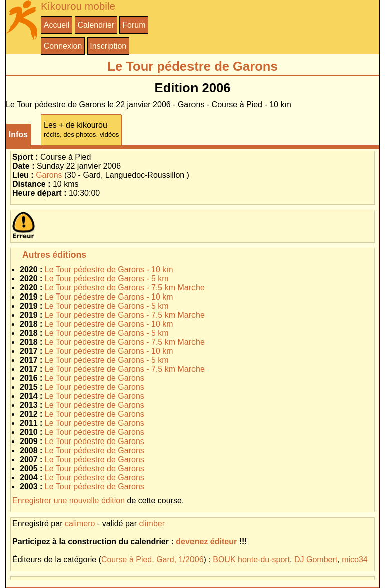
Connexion (63, 46)
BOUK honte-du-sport (251, 560)
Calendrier (96, 25)
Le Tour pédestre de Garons (94, 378)
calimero (80, 524)
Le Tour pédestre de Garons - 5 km (107, 279)
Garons (49, 175)
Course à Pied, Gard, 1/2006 (152, 560)
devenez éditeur (206, 542)
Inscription (108, 46)
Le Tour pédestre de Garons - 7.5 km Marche (125, 288)
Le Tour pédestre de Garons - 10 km (109, 270)
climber (152, 524)
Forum (134, 25)
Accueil (57, 25)
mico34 (355, 560)
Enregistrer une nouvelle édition (68, 500)
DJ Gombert (316, 560)
